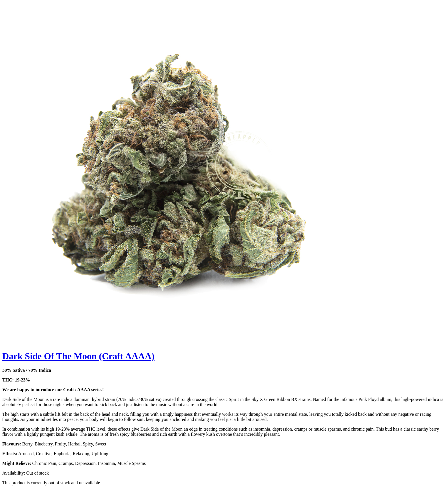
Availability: (14, 473)
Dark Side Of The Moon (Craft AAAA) (78, 356)
